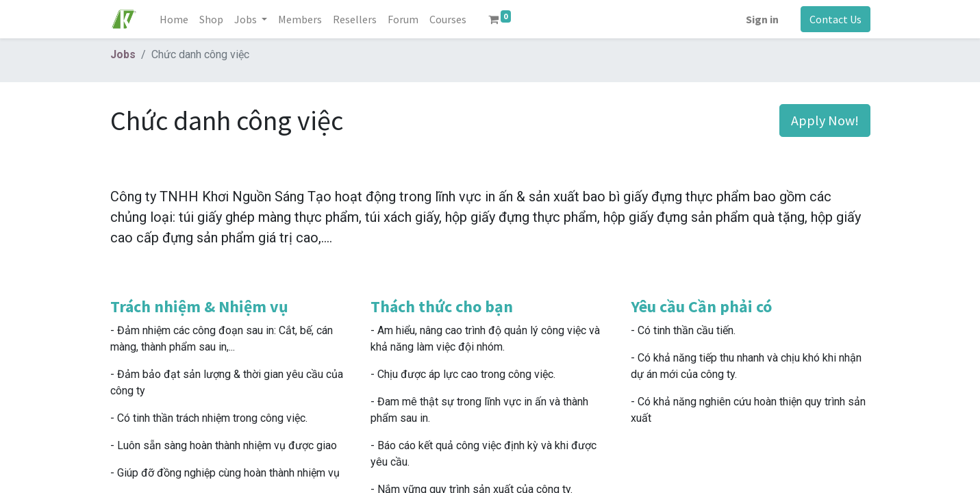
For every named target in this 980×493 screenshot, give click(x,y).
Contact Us (835, 19)
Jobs (123, 54)
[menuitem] (174, 19)
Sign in (762, 19)
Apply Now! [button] (825, 120)
